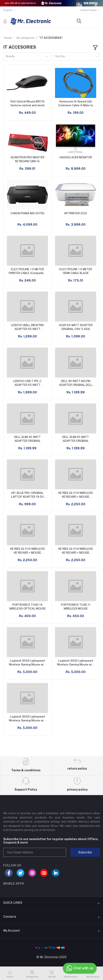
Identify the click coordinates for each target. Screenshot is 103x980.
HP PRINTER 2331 (76, 213)
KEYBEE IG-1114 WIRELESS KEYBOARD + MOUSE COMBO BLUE (28, 551)
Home (8, 38)
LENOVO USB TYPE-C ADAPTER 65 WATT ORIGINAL (27, 383)
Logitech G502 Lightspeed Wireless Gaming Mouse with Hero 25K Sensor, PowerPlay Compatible (27, 663)
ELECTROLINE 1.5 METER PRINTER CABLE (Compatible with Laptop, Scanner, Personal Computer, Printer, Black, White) (27, 271)
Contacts (10, 917)
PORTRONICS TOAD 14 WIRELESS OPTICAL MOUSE (28, 607)
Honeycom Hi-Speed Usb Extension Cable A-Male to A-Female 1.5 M (76, 104)
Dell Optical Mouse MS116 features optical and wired (28, 103)
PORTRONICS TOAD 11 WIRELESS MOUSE (76, 607)
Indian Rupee (89, 10)
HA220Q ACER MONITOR (76, 157)
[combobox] (27, 57)
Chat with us (79, 968)
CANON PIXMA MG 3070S (27, 213)
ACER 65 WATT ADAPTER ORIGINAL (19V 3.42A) (76, 327)
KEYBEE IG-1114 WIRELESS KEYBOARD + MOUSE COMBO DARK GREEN (76, 495)
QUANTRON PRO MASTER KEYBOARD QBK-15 (27, 159)
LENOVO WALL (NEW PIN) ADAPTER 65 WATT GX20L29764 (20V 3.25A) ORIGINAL (27, 327)
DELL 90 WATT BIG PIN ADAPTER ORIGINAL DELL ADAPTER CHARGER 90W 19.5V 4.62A (76, 383)
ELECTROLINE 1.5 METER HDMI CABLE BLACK (76, 271)
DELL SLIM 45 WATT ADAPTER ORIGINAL (27, 439)
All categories (25, 38)
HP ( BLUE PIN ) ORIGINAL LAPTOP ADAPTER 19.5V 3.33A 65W (27, 495)
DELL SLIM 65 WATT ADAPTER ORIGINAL (76, 439)
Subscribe (85, 852)
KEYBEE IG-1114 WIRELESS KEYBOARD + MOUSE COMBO (76, 551)
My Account (12, 931)
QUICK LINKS (13, 903)
